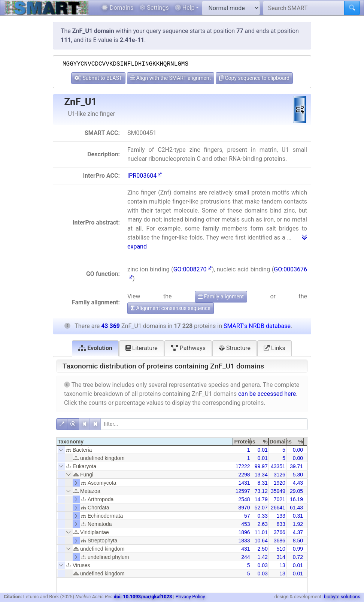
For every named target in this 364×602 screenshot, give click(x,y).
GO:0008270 (193, 269)
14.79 (261, 499)
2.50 (262, 549)
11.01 (261, 532)
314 (281, 557)
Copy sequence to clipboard (254, 78)
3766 (280, 532)
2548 (244, 499)
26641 (278, 508)
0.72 (298, 557)
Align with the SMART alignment (171, 78)
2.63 (262, 524)
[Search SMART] (304, 8)
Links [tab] (274, 348)
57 (247, 516)
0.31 (298, 516)
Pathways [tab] (188, 348)
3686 (280, 541)
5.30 (298, 475)
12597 (243, 491)
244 (245, 557)
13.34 (261, 475)
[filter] (204, 424)
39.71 (296, 466)
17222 (243, 466)
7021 (280, 499)
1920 (280, 483)
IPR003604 (145, 176)
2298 (244, 475)
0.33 (262, 516)
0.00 (298, 450)
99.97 (261, 466)
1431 (244, 483)
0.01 (262, 450)
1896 (244, 532)
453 (245, 524)
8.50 (298, 541)
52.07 (261, 508)
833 (281, 524)
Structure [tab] (235, 348)
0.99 (298, 549)
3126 (280, 475)
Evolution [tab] (95, 348)
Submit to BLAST (98, 78)
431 (245, 549)
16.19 (296, 499)
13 (282, 565)
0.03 (262, 565)
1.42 (262, 557)
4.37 (298, 532)
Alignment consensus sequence (171, 308)
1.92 (298, 524)
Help (185, 8)
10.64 (261, 541)
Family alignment (221, 297)
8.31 (262, 483)
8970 (244, 508)
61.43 (296, 508)
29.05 (296, 491)
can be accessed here (267, 394)
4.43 (298, 483)
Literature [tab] (142, 348)
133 (281, 516)
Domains (117, 8)
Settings (154, 8)
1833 (244, 541)
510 (281, 549)
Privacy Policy (190, 597)
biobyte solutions (342, 597)
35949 (278, 491)
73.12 (261, 491)
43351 (278, 466)
